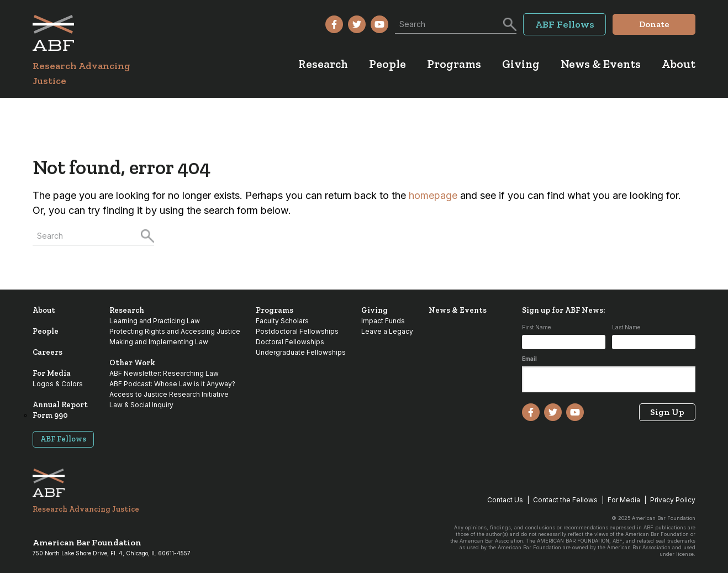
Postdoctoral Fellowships (297, 331)
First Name (536, 327)
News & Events (458, 310)
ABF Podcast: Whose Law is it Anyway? (172, 384)
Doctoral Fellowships (290, 342)
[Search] (509, 23)
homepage (433, 195)
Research (127, 310)
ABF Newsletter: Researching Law (164, 373)
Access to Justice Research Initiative (169, 394)
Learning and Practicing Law (155, 321)
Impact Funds (383, 321)
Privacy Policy (673, 500)
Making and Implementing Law (159, 342)
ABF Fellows (63, 439)
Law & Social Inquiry (141, 405)
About (44, 310)
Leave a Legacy (387, 331)
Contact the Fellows (565, 500)
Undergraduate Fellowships (301, 352)
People (46, 331)
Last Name (626, 327)
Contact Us (505, 500)
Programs (275, 310)
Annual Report (60, 405)
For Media (52, 373)
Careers (48, 352)
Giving (374, 310)
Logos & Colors (58, 384)
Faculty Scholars (282, 321)
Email (529, 359)
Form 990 (50, 415)
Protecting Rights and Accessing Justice (175, 331)
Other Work (132, 363)
